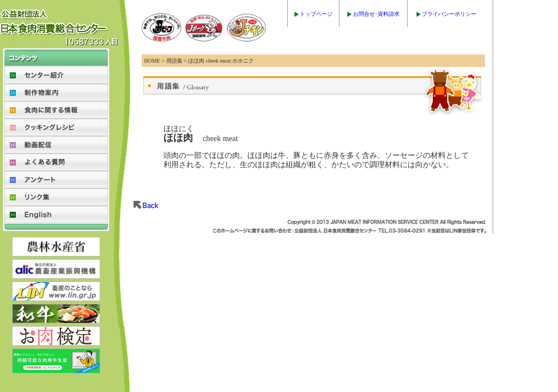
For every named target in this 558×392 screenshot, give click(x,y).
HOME (152, 61)
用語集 (174, 61)
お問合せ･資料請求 (376, 14)
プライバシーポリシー (449, 14)
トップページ (316, 14)
